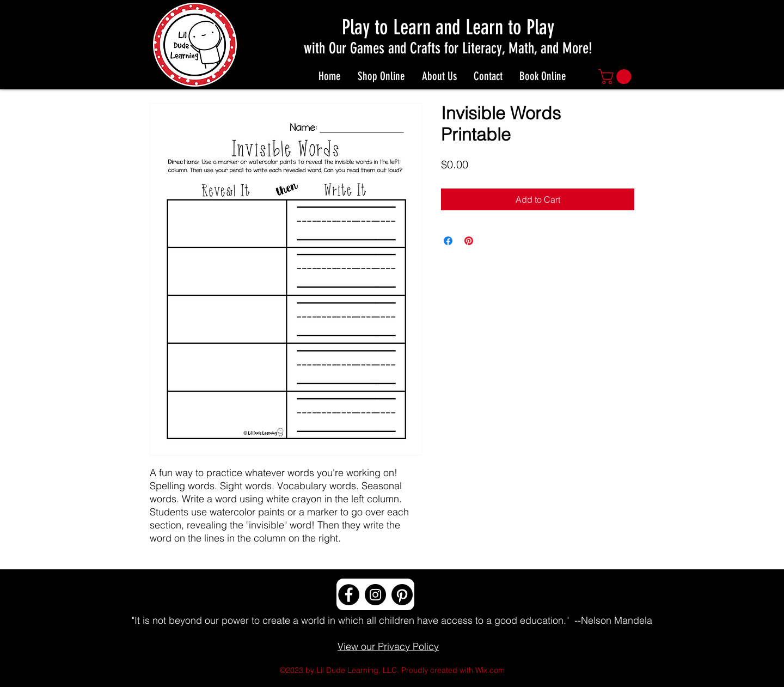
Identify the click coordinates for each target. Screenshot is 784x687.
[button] (617, 77)
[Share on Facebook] (448, 241)
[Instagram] (375, 595)
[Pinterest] (402, 595)
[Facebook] (349, 595)
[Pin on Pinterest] (469, 241)
